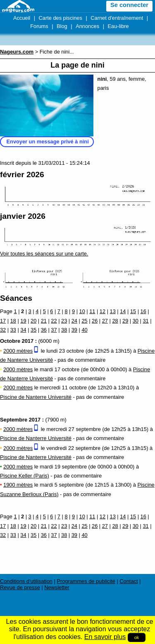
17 (3, 321)
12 (103, 311)
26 (95, 321)
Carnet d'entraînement (117, 18)
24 (74, 321)
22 (54, 321)
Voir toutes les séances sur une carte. (44, 254)
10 (82, 311)
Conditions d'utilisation (26, 581)
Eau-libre (118, 26)
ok (137, 637)
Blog (62, 26)
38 (64, 330)
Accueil (22, 18)
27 (105, 321)
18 (13, 321)
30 (136, 321)
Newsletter (57, 587)
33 (13, 330)
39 (74, 330)
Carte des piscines (61, 18)
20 (33, 321)
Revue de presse (20, 587)
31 (145, 321)
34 (23, 330)
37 (54, 330)
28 (115, 321)
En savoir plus (105, 637)
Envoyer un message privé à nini (48, 142)
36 (44, 330)
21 (44, 321)
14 (123, 311)
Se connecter (129, 5)
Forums (39, 26)
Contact (129, 581)
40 (84, 330)
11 (92, 311)
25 (84, 321)
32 (3, 330)
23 (64, 321)
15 (133, 311)
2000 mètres (18, 351)
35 (33, 330)
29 (125, 321)
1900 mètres (18, 485)
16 (143, 311)
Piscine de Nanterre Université (36, 397)
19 (23, 321)
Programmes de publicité (86, 581)
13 (113, 311)
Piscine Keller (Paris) (25, 476)
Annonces (87, 26)
